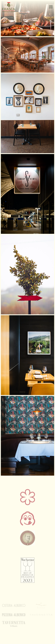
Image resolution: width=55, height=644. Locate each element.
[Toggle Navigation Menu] (51, 7)
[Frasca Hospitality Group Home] (12, 7)
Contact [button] (27, 633)
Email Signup (27, 640)
